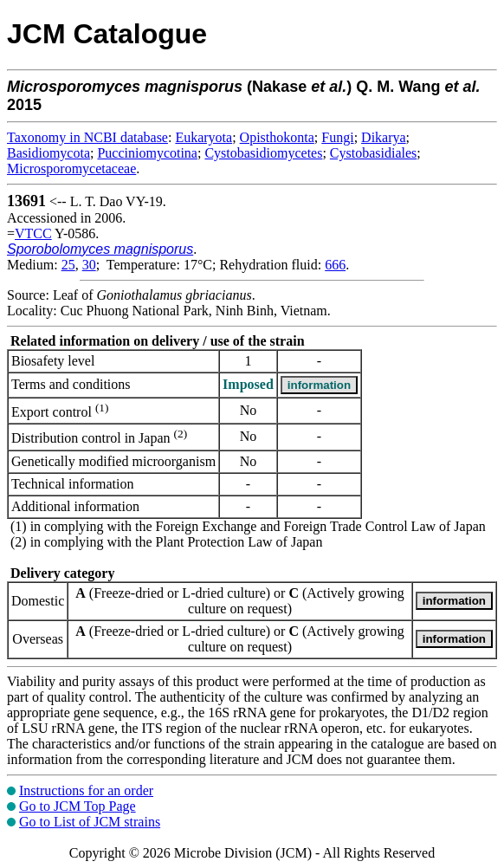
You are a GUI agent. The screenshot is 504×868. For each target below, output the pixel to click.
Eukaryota (204, 137)
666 (335, 265)
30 (89, 265)
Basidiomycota (48, 153)
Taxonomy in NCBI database (87, 137)
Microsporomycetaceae (71, 168)
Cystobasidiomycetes (263, 153)
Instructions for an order (86, 790)
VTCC (33, 233)
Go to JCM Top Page (78, 806)
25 (68, 265)
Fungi (337, 137)
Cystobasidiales (373, 153)
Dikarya (384, 137)
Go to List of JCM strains (90, 822)
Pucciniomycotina (147, 153)
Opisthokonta (277, 137)
